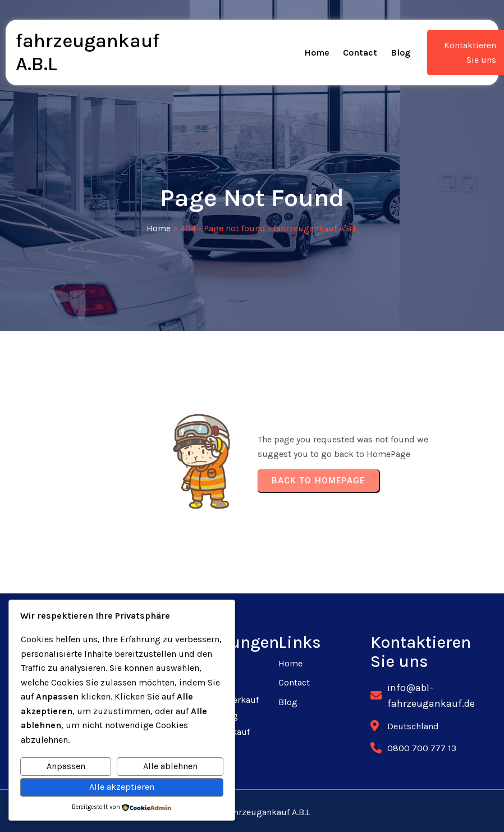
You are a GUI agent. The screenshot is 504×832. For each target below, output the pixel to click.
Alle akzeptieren (122, 787)
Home (159, 228)
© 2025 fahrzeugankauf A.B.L (252, 812)
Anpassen (66, 766)
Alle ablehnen (170, 766)
